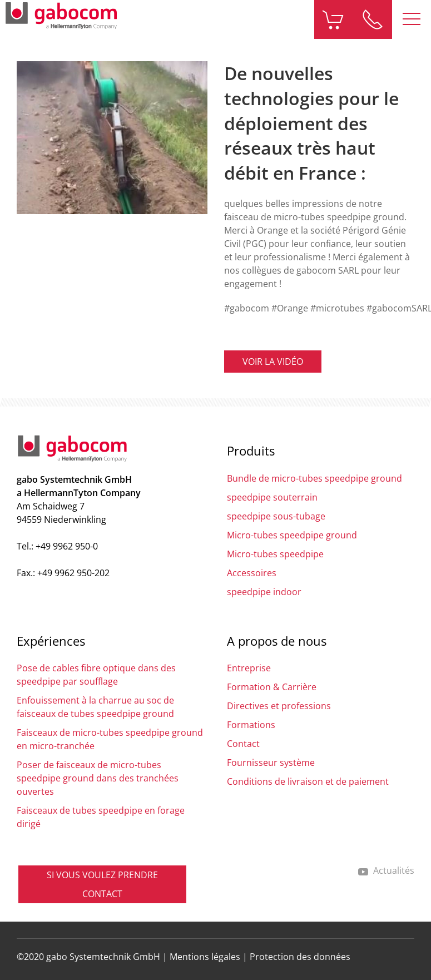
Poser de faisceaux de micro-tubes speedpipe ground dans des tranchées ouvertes (98, 778)
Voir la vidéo (273, 362)
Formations (251, 725)
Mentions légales (205, 957)
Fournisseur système (271, 763)
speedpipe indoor (264, 592)
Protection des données (300, 957)
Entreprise (249, 668)
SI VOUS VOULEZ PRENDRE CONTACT (102, 884)
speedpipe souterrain (272, 497)
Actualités (386, 870)
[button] (412, 19)
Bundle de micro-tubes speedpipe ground (314, 478)
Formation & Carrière (272, 687)
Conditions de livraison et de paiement (308, 781)
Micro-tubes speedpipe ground (292, 535)
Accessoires (252, 573)
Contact (243, 744)
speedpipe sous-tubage (276, 516)
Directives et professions (279, 706)
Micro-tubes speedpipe (275, 554)
